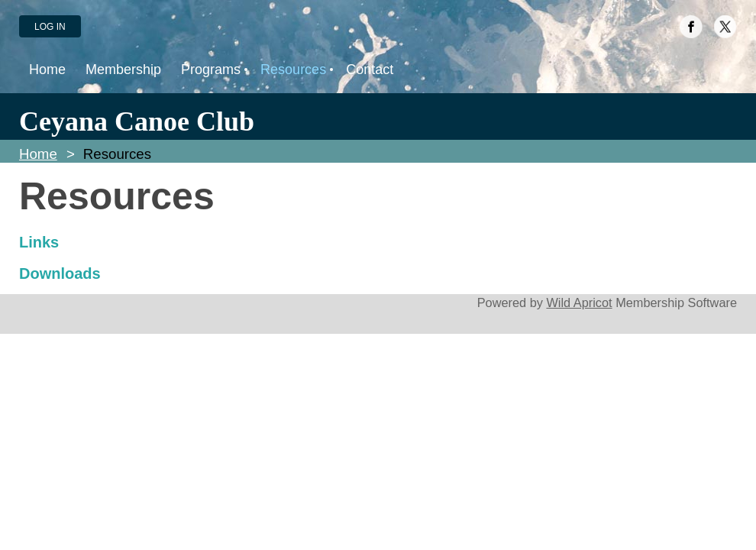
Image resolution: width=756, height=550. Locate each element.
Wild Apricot (579, 302)
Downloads (60, 273)
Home (38, 154)
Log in (50, 27)
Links (39, 242)
